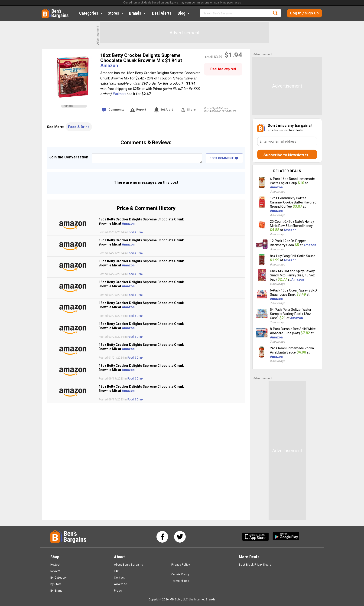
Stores (116, 13)
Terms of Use (180, 581)
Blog (184, 13)
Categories (91, 13)
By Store (56, 584)
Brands (138, 13)
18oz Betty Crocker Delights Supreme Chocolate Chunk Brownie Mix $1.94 (140, 58)
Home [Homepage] (45, 10)
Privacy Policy (181, 565)
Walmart (119, 94)
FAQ (117, 571)
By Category (59, 578)
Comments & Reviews (146, 142)
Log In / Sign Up (304, 13)
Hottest (55, 565)
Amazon (109, 66)
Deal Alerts (162, 13)
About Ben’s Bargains (128, 565)
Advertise (120, 584)
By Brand (57, 591)
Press (118, 591)
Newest (55, 571)
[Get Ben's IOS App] (257, 537)
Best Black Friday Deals (255, 565)
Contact (119, 578)
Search (275, 13)
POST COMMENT (224, 158)
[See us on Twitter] (180, 537)
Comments (116, 110)
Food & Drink (79, 127)
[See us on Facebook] (162, 537)
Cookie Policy (180, 574)
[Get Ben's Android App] (286, 537)
